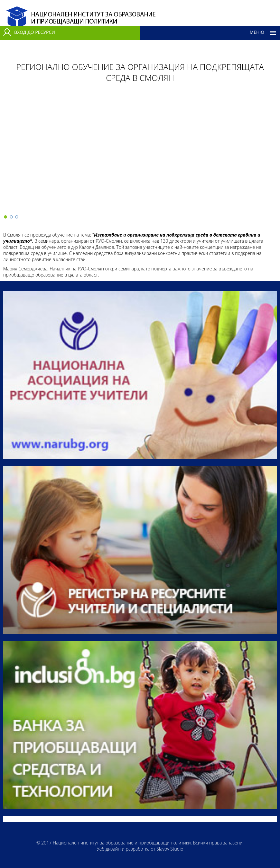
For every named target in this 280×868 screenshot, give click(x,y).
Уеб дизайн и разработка (123, 849)
